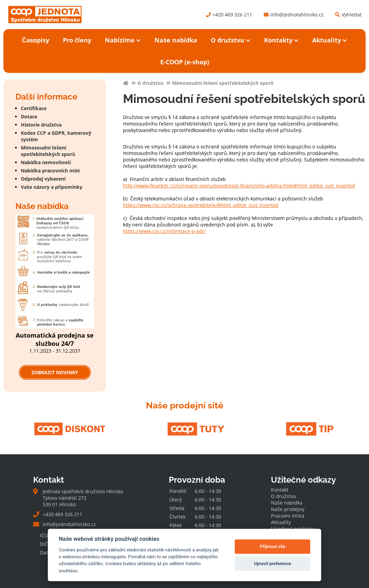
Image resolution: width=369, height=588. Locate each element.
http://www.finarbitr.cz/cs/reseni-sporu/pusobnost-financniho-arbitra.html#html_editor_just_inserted (239, 186)
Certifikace (34, 108)
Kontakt (280, 490)
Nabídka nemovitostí (46, 162)
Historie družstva (41, 125)
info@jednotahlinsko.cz (294, 15)
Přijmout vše (273, 546)
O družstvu (231, 40)
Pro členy (77, 40)
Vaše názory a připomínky (52, 187)
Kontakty (281, 40)
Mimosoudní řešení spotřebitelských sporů (48, 151)
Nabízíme (123, 40)
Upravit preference (272, 564)
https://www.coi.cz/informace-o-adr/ (164, 231)
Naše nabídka (176, 40)
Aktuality (330, 40)
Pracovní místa (288, 516)
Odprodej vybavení (43, 179)
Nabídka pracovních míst (50, 171)
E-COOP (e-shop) (185, 62)
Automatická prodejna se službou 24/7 (55, 339)
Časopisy (36, 40)
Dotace (29, 116)
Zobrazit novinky (55, 372)
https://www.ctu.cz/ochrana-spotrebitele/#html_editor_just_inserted (201, 205)
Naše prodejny (288, 509)
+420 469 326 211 (229, 15)
